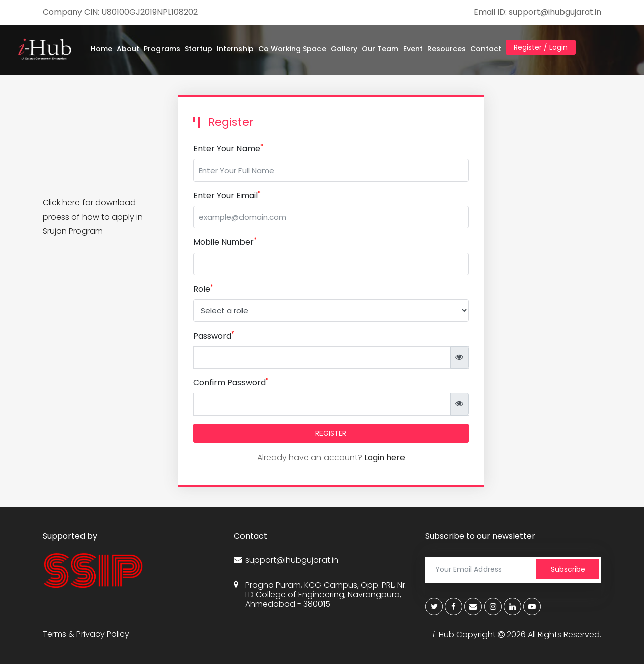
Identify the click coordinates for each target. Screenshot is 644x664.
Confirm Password (231, 383)
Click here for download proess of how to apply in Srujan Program (93, 217)
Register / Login (541, 47)
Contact (486, 49)
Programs (162, 49)
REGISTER (331, 433)
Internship (235, 49)
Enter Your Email (227, 195)
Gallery (344, 49)
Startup (198, 49)
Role (203, 289)
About (128, 49)
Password (214, 336)
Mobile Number (225, 242)
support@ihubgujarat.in (286, 560)
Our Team (380, 49)
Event (413, 49)
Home (101, 49)
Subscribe (568, 569)
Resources (447, 49)
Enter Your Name (228, 149)
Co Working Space (292, 49)
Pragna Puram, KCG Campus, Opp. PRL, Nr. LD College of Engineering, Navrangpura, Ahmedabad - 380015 (320, 595)
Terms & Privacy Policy (86, 634)
